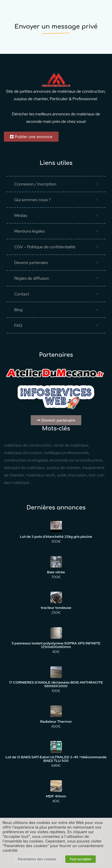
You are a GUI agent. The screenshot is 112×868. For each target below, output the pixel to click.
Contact (22, 294)
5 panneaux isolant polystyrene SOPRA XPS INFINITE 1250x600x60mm (56, 645)
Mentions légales (29, 231)
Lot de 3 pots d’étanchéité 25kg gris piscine (56, 537)
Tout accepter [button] (81, 859)
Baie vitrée (56, 572)
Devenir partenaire (31, 263)
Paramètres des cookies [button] (37, 859)
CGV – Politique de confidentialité (45, 247)
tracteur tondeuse (56, 608)
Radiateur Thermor (56, 721)
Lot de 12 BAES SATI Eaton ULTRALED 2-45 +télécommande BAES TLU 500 (56, 759)
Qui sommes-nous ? (33, 200)
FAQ (18, 325)
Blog (18, 310)
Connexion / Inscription (35, 184)
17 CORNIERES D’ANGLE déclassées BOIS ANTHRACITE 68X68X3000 (56, 684)
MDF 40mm (56, 796)
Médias (21, 215)
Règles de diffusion (32, 278)
